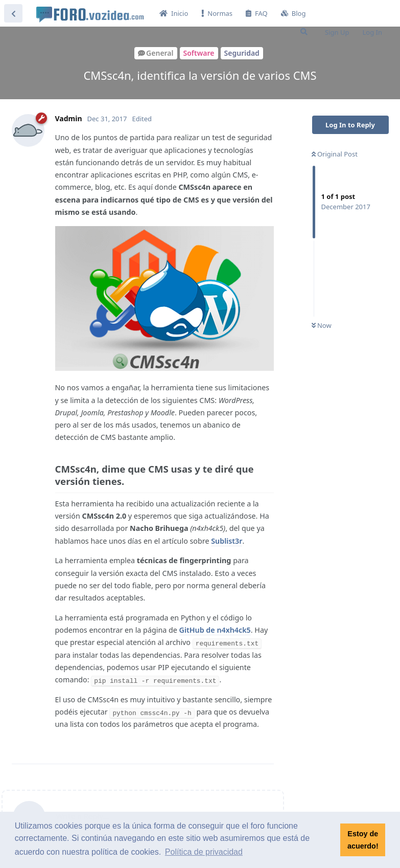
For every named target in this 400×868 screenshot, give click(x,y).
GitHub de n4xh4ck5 (215, 630)
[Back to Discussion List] (13, 13)
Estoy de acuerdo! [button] (363, 840)
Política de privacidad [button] (204, 852)
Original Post (335, 154)
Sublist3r (227, 541)
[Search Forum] (304, 32)
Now (322, 325)
